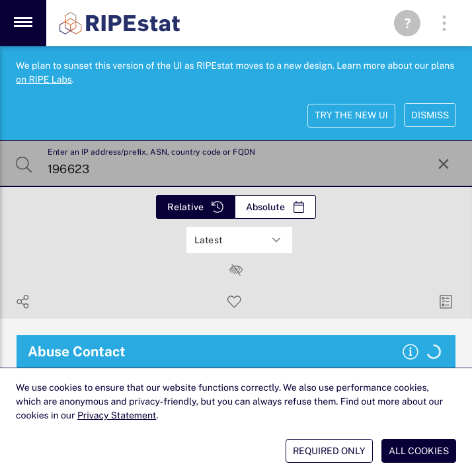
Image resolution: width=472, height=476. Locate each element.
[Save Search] (234, 302)
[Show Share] (23, 302)
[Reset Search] (444, 164)
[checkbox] (236, 270)
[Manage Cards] (446, 302)
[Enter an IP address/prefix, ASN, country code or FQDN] (235, 164)
